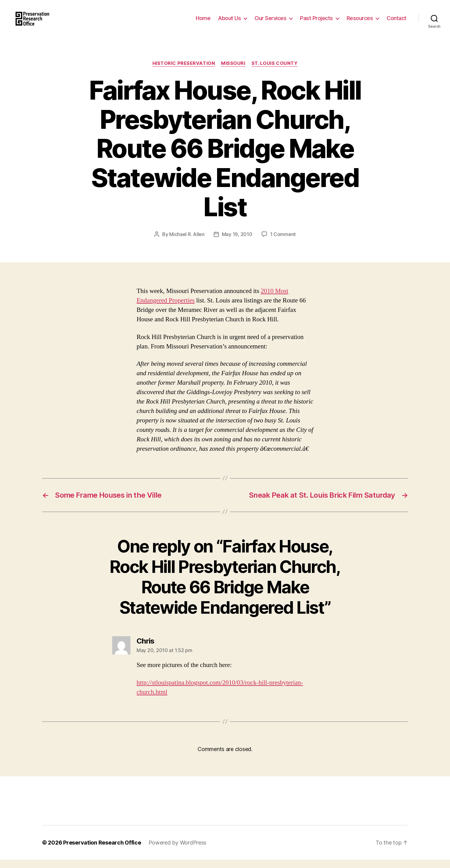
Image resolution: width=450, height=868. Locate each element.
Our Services (270, 22)
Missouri (233, 72)
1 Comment (283, 242)
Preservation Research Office (102, 851)
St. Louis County (275, 72)
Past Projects (316, 22)
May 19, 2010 (237, 242)
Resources (360, 22)
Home (203, 22)
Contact (396, 22)
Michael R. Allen (187, 242)
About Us (229, 22)
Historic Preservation (184, 72)
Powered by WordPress (178, 851)
